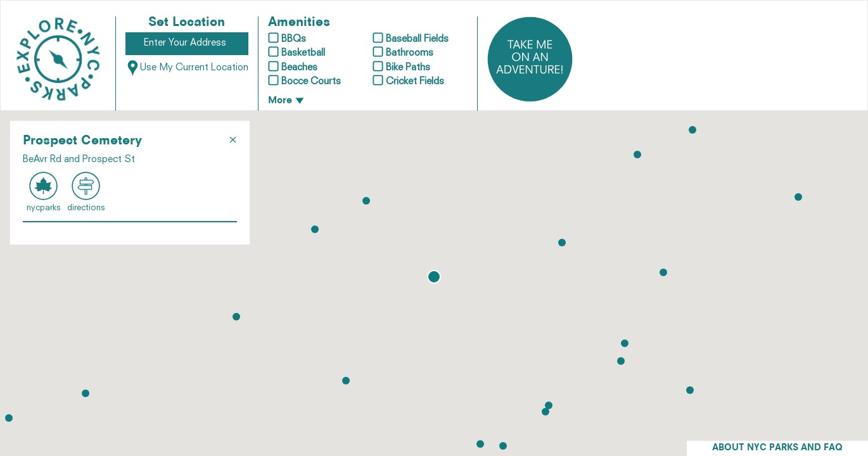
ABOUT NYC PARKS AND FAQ (777, 448)
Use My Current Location (187, 68)
